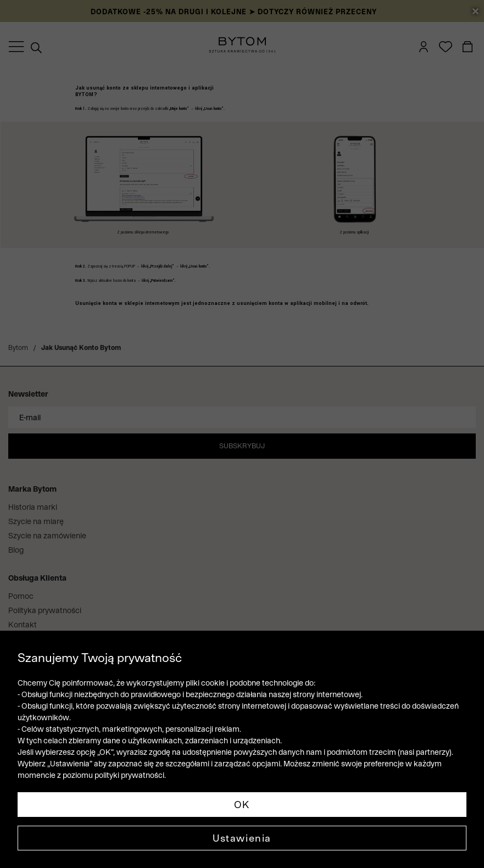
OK (242, 805)
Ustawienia (242, 838)
